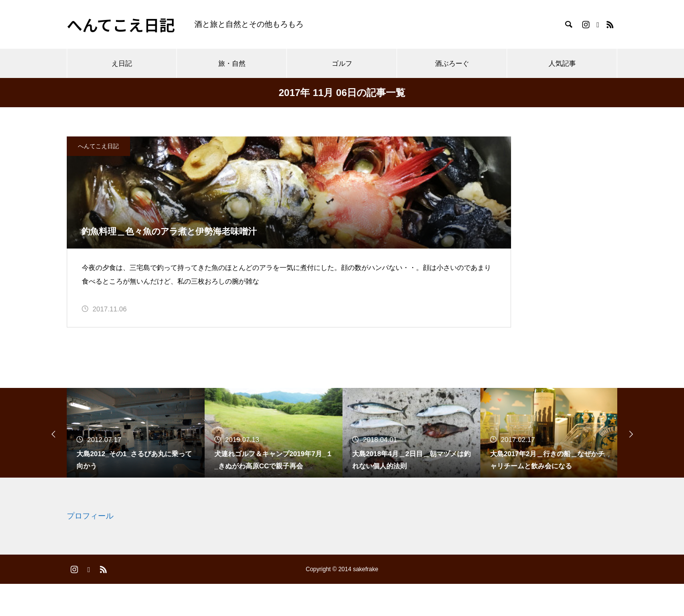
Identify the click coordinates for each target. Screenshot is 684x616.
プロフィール (90, 548)
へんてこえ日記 (98, 146)
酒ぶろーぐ (452, 63)
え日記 (122, 63)
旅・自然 (232, 63)
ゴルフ (342, 63)
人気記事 (562, 63)
